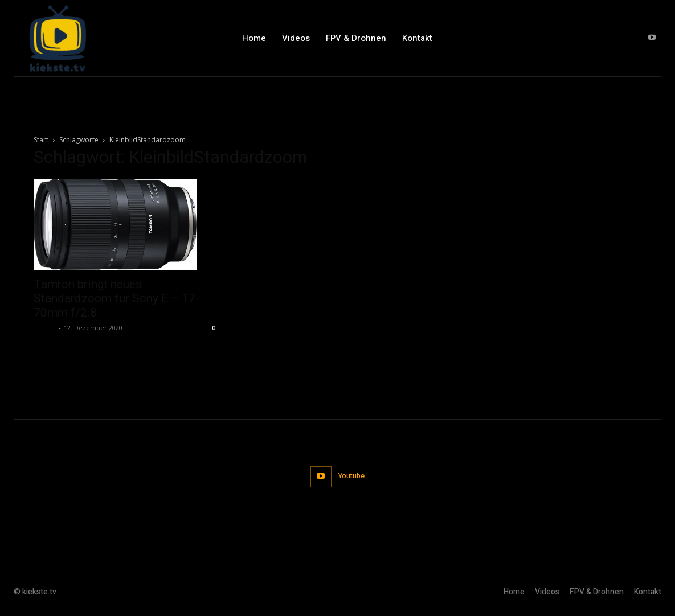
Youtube (352, 476)
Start (41, 140)
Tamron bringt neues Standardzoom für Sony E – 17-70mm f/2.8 (116, 298)
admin (45, 328)
